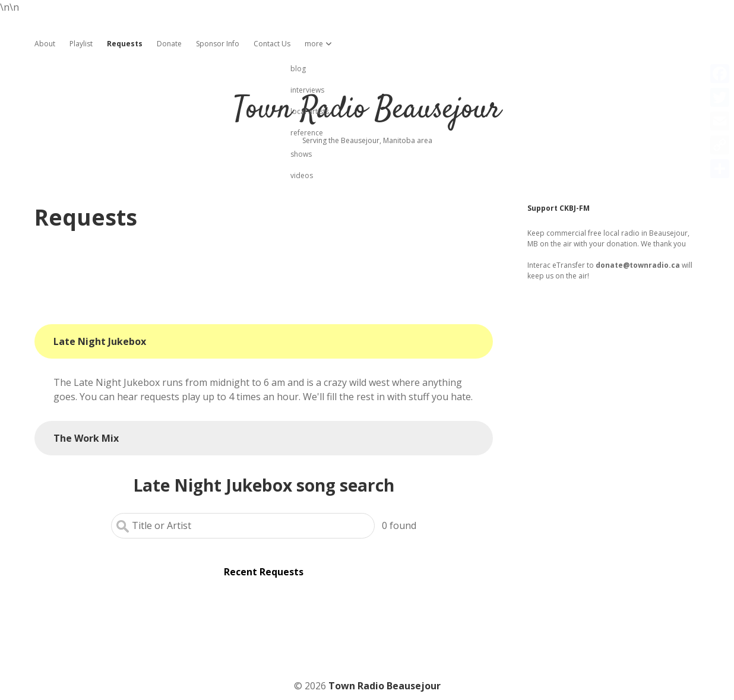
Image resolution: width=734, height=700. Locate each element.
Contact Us (272, 44)
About (45, 44)
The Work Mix (86, 438)
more (314, 44)
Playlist (81, 44)
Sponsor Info (218, 44)
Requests (125, 44)
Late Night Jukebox (100, 341)
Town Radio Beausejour (367, 110)
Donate (169, 44)
